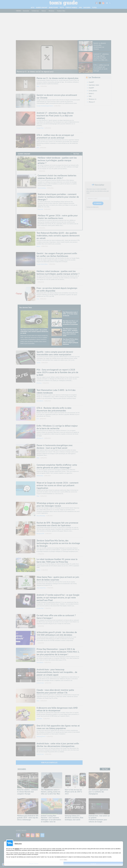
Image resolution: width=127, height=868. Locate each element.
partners (17, 849)
